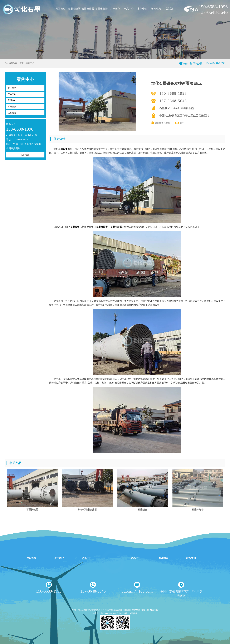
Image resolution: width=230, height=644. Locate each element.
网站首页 (60, 9)
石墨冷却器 (74, 9)
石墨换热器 (88, 9)
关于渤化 (115, 9)
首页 (22, 63)
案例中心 (142, 9)
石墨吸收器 (101, 9)
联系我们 (170, 9)
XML (143, 610)
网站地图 (136, 610)
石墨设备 (63, 149)
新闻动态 (156, 9)
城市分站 (154, 610)
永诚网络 (133, 613)
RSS (148, 610)
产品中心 (129, 9)
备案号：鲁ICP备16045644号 (106, 613)
